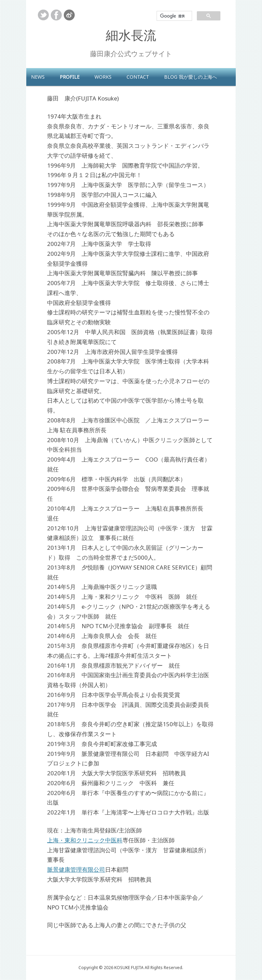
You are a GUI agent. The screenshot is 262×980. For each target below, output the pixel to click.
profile (70, 77)
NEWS (38, 77)
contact (138, 77)
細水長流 (131, 35)
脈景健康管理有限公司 (76, 869)
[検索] (174, 16)
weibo (69, 15)
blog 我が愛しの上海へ (191, 77)
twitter (43, 15)
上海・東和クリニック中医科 (85, 840)
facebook (56, 15)
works (103, 77)
